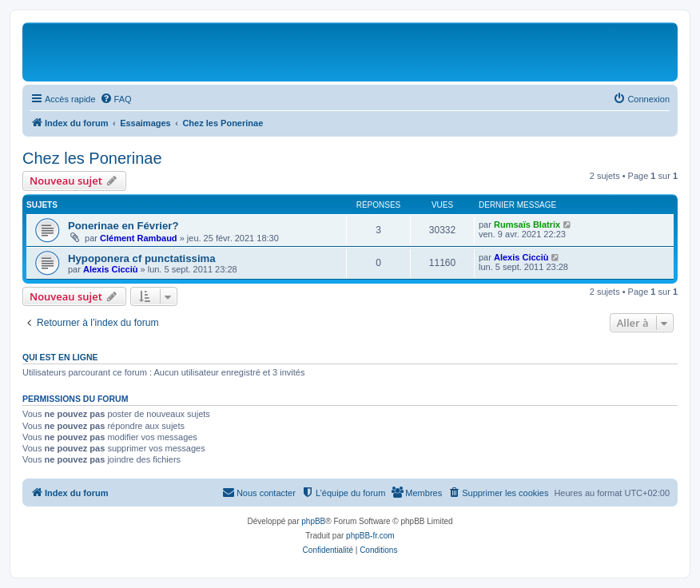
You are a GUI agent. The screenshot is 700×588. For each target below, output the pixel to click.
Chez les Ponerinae (92, 158)
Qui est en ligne (60, 357)
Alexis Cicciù (110, 269)
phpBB (313, 521)
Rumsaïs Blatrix (527, 224)
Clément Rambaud (139, 238)
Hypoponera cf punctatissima (142, 258)
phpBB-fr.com (370, 536)
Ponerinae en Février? (123, 226)
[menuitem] (116, 99)
